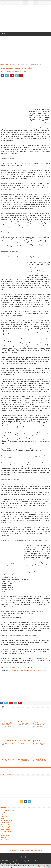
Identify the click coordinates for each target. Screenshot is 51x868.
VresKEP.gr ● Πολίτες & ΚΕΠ (37, 671)
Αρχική (2, 65)
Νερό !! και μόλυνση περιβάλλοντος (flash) (24, 760)
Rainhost (16, 863)
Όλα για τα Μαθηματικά (28, 851)
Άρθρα (7, 65)
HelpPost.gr (12, 851)
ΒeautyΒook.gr (38, 851)
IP (2, 842)
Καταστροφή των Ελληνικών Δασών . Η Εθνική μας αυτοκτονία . (40, 742)
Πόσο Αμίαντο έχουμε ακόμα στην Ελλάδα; (24, 723)
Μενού (5, 34)
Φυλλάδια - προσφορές (8, 810)
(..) (35, 867)
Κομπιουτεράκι (6, 831)
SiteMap (37, 861)
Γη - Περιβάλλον (14, 65)
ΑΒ (2, 814)
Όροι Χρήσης (28, 861)
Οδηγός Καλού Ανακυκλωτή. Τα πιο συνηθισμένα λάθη (39, 723)
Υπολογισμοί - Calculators (19, 671)
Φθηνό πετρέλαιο (7, 827)
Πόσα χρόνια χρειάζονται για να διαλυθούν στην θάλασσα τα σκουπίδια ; (9, 742)
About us (19, 861)
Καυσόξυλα (5, 823)
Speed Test (5, 840)
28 (3, 71)
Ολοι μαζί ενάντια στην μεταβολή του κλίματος (40, 760)
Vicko (3, 818)
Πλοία (3, 833)
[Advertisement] (26, 18)
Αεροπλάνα (5, 835)
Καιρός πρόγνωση (7, 821)
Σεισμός (4, 838)
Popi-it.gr (18, 851)
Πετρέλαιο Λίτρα (6, 825)
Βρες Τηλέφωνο (6, 829)
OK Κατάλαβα (42, 867)
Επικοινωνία (4, 863)
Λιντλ (3, 812)
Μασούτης (5, 816)
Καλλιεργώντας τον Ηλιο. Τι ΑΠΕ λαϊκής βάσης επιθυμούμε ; (9, 723)
